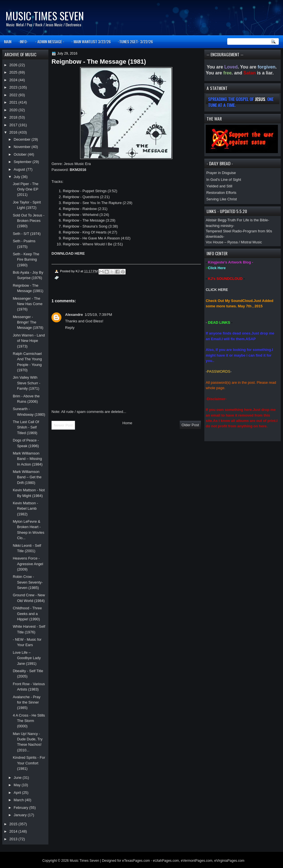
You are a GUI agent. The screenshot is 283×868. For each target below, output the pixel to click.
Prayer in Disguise (221, 173)
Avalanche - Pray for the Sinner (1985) (27, 702)
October (21, 154)
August (20, 169)
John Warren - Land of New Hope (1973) (29, 341)
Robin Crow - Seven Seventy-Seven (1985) (28, 582)
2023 (14, 87)
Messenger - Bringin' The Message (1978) (28, 322)
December (22, 139)
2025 (14, 72)
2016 (14, 132)
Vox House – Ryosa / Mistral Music (234, 242)
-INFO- (23, 41)
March (19, 800)
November (22, 147)
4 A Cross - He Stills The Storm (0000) (29, 721)
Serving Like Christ (222, 199)
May (18, 785)
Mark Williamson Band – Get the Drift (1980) (27, 477)
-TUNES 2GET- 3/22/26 (135, 41)
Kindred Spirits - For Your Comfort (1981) (29, 763)
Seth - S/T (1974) (27, 234)
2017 (14, 125)
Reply (70, 328)
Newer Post (63, 425)
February (21, 808)
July (17, 177)
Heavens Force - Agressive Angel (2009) (28, 564)
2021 (14, 102)
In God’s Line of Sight (224, 180)
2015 (14, 824)
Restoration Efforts (221, 193)
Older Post (190, 425)
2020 (14, 110)
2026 (14, 65)
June (18, 778)
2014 (14, 831)
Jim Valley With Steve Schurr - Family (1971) (26, 383)
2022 (14, 95)
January (21, 815)
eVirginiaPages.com (229, 861)
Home (127, 423)
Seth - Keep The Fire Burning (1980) (26, 260)
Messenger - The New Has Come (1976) (28, 304)
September (23, 162)
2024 (14, 80)
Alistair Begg (216, 220)
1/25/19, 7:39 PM (98, 315)
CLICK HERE (217, 290)
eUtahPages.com (166, 861)
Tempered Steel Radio (224, 231)
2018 (14, 117)
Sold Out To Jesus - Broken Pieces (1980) (29, 221)
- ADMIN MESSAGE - (50, 41)
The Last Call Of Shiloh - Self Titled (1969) (26, 427)
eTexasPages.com (136, 861)
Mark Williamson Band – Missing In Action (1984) (28, 459)
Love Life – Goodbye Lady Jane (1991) (27, 658)
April (18, 793)
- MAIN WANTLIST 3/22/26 (91, 41)
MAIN (8, 41)
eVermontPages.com (197, 861)
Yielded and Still (219, 186)
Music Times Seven (45, 16)
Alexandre (74, 315)
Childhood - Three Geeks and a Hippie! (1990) (27, 614)
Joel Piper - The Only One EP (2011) (26, 189)
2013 (14, 839)
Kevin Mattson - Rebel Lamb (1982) (25, 509)
